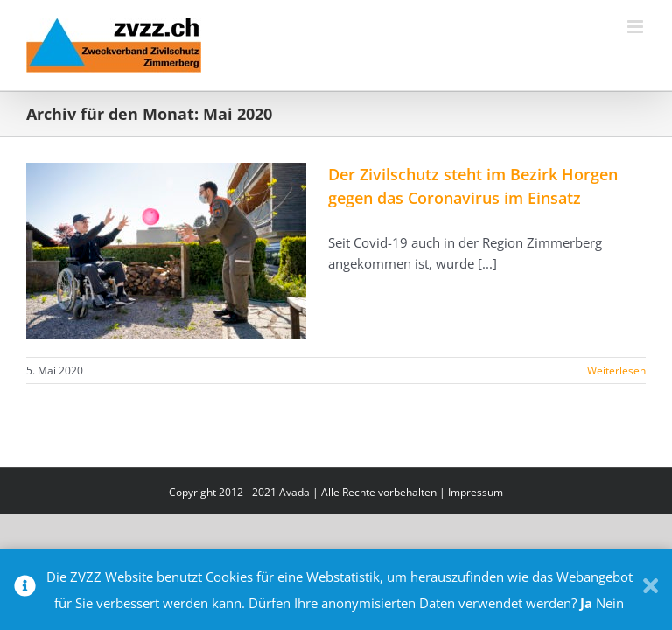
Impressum (476, 492)
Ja (586, 603)
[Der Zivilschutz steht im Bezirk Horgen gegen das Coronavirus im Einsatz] (166, 251)
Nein (610, 603)
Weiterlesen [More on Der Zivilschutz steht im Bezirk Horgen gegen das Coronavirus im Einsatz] (616, 371)
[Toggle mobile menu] (637, 27)
